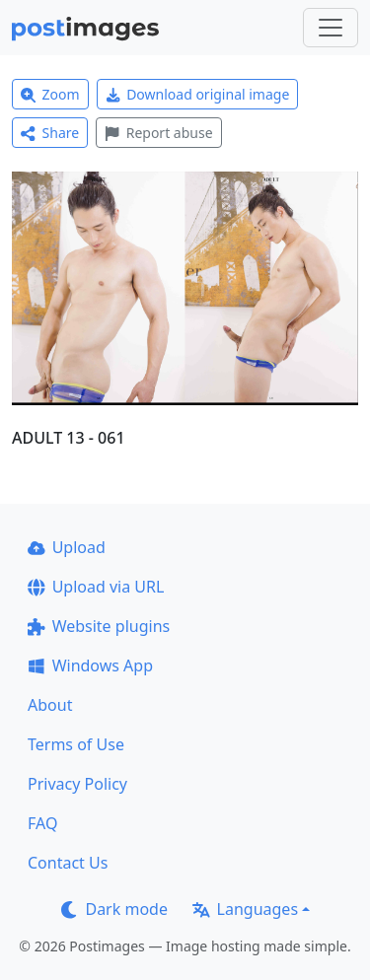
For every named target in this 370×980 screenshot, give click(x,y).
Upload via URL (96, 587)
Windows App (90, 665)
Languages (245, 909)
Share (50, 133)
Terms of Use (76, 744)
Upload (67, 547)
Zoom (50, 94)
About (50, 705)
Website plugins (99, 626)
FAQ (42, 823)
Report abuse (158, 133)
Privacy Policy (77, 784)
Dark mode (114, 909)
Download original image (198, 94)
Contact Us (68, 863)
